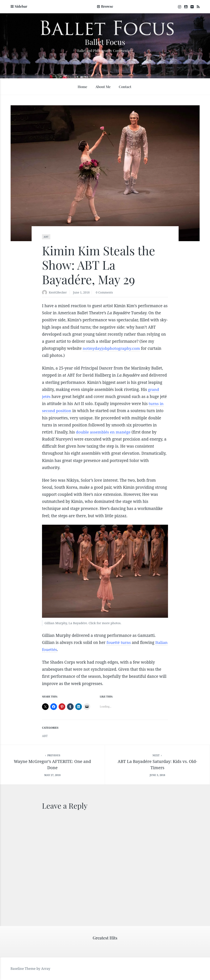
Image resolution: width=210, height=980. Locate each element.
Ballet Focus (105, 42)
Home (82, 87)
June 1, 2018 (81, 292)
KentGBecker (58, 292)
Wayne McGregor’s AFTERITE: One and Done (52, 764)
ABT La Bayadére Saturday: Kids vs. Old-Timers (157, 764)
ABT (46, 237)
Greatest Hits (105, 938)
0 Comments (104, 292)
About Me (103, 87)
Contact (125, 87)
